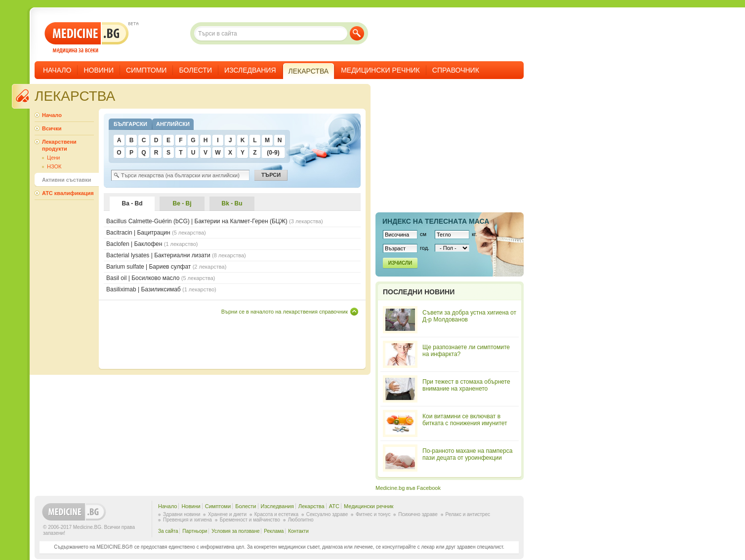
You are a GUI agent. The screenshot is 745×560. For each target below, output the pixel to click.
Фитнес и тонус (373, 514)
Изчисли (400, 263)
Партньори (195, 531)
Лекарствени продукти (59, 145)
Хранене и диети (227, 514)
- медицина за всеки (87, 38)
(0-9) (273, 153)
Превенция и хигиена (187, 520)
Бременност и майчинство (250, 520)
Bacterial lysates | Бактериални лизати (176, 255)
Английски (173, 124)
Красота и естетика (276, 514)
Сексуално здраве (327, 514)
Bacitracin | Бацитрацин (156, 233)
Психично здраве (418, 514)
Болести (195, 70)
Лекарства (311, 506)
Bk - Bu (232, 203)
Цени (53, 158)
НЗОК (54, 166)
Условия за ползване (235, 531)
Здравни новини (182, 514)
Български (130, 124)
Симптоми (146, 70)
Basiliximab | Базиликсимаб (161, 289)
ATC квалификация (68, 193)
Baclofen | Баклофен (152, 244)
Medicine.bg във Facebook (408, 488)
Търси (357, 33)
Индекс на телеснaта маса (436, 221)
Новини (99, 70)
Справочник (456, 70)
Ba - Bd (132, 203)
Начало (57, 70)
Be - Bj (182, 203)
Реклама (274, 531)
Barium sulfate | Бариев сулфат (166, 267)
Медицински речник (380, 70)
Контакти (298, 531)
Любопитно (301, 520)
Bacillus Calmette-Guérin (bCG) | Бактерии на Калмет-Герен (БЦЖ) (215, 221)
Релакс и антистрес (468, 514)
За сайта (168, 531)
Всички (52, 128)
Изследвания (250, 70)
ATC (334, 506)
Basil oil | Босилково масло (161, 278)
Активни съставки (66, 180)
